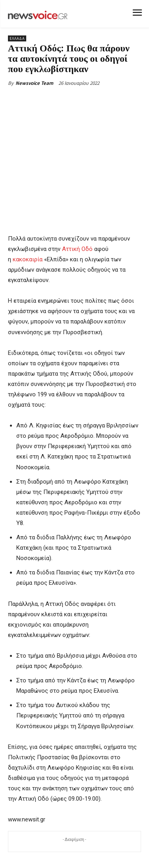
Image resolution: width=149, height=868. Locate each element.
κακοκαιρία (28, 259)
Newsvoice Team (34, 83)
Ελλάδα (17, 38)
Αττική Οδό (77, 249)
